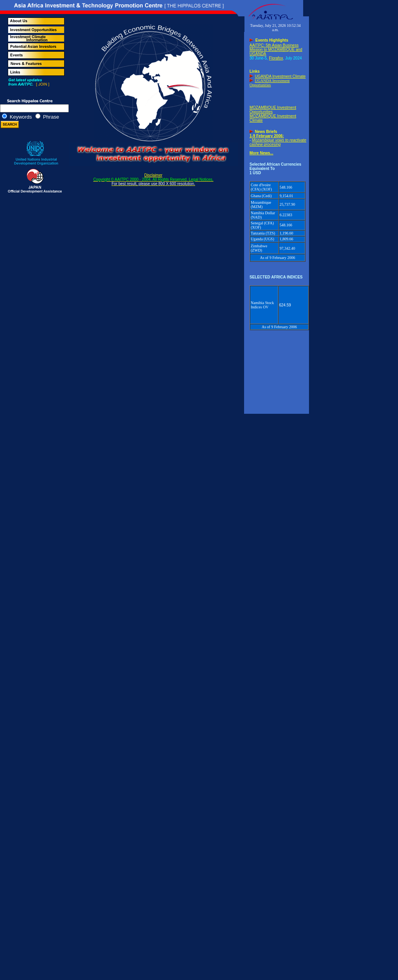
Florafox (276, 58)
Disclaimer (153, 179)
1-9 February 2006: (267, 136)
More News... (261, 153)
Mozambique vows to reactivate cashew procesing (278, 142)
